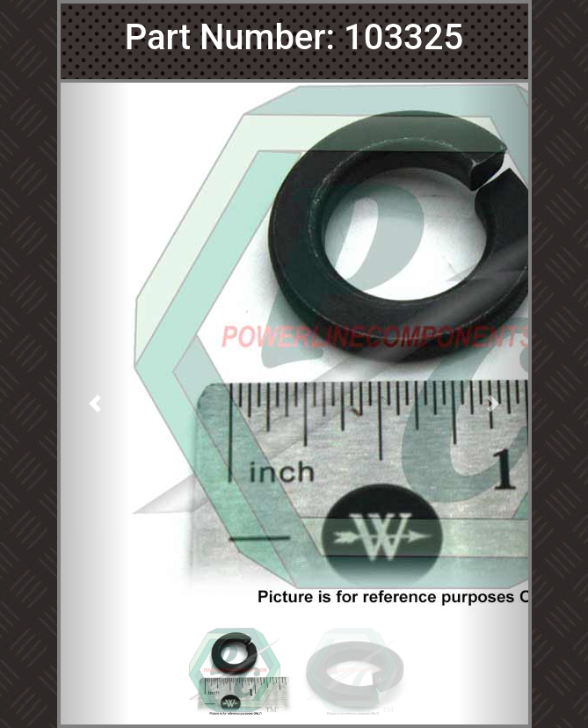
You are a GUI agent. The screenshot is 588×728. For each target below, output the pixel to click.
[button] (96, 404)
